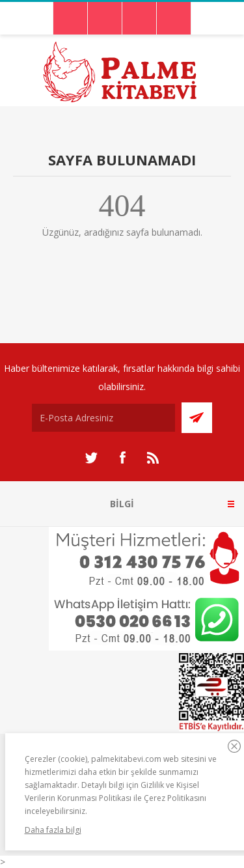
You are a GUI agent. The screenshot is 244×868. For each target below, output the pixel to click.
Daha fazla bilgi (53, 830)
